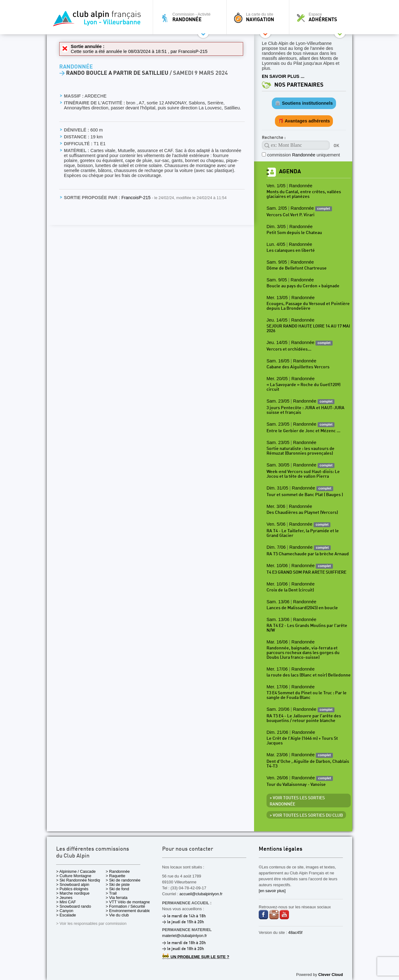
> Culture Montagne (74, 876)
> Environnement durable (128, 911)
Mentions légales (281, 849)
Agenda (290, 172)
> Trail (111, 893)
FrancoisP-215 (193, 51)
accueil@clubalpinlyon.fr (201, 894)
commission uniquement (304, 155)
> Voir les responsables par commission (91, 923)
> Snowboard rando (74, 906)
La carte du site (259, 17)
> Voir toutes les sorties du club (306, 815)
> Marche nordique (73, 893)
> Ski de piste (118, 884)
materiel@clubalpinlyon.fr (185, 936)
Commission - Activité (191, 17)
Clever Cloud (331, 975)
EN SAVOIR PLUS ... (283, 76)
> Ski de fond (117, 889)
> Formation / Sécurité (125, 906)
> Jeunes (64, 898)
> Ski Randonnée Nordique (80, 880)
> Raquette (115, 876)
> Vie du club (117, 915)
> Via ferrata (117, 898)
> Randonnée (118, 871)
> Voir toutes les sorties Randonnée (297, 801)
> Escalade (66, 915)
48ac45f (296, 932)
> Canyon (65, 911)
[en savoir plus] (272, 891)
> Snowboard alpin (73, 884)
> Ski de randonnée (123, 880)
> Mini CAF (66, 902)
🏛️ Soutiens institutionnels (304, 103)
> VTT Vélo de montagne (128, 902)
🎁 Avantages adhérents (304, 121)
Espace (322, 17)
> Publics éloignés (72, 889)
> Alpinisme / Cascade (76, 871)
